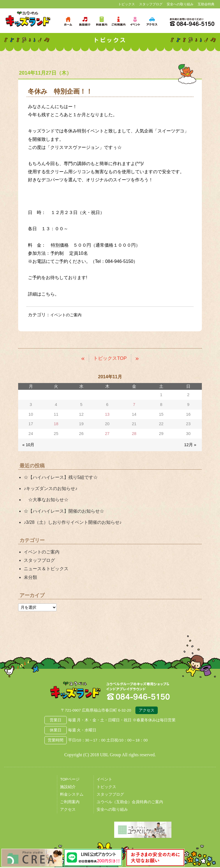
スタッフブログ (151, 4)
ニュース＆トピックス (46, 569)
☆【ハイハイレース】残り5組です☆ (61, 477)
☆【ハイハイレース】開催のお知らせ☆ (64, 511)
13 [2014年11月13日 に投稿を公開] (107, 414)
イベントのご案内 (68, 315)
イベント (104, 780)
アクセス (147, 711)
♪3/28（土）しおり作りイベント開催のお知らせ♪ (73, 522)
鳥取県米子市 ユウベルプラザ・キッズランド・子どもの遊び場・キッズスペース (28, 19)
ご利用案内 (70, 803)
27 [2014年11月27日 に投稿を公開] (107, 433)
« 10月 (28, 444)
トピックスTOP (110, 358)
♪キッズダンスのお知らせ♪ (51, 488)
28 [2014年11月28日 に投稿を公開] (134, 433)
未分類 (30, 577)
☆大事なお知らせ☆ (46, 500)
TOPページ (70, 780)
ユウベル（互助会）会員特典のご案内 (130, 803)
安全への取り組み (180, 4)
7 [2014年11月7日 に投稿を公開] (134, 405)
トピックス (126, 4)
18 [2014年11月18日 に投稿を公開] (56, 424)
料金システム (72, 796)
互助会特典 (206, 4)
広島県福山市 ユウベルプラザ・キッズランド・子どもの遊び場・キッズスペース (75, 691)
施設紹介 (68, 788)
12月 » (190, 444)
